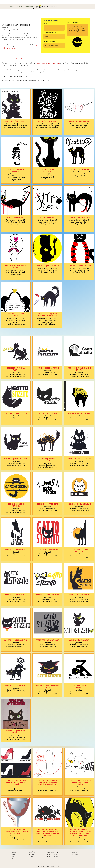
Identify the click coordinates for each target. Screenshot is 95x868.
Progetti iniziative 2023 (52, 856)
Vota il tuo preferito (72, 23)
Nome (45, 24)
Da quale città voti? (49, 41)
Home (14, 852)
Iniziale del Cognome (50, 32)
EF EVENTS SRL (55, 866)
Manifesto (32, 852)
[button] (89, 6)
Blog (14, 856)
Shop (14, 854)
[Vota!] (77, 42)
